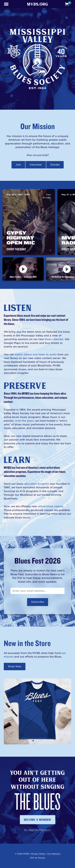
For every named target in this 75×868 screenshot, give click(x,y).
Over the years (24, 421)
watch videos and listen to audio (36, 355)
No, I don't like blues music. (37, 830)
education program (37, 484)
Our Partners (54, 854)
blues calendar (54, 339)
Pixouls (41, 858)
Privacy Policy (38, 854)
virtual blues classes (50, 506)
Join (18, 165)
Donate (55, 165)
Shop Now (15, 666)
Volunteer (36, 165)
